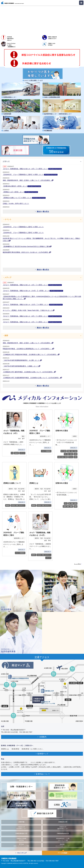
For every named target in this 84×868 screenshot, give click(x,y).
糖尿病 (8, 505)
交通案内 (42, 737)
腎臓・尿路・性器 (72, 451)
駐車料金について (42, 774)
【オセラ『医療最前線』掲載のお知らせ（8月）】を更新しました (32, 316)
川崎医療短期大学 (63, 834)
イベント (8, 219)
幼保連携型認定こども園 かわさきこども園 (63, 839)
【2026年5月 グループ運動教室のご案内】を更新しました (30, 175)
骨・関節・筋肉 (68, 454)
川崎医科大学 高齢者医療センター (63, 828)
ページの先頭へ (63, 853)
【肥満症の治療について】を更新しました (24, 198)
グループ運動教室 (46, 451)
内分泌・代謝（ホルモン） (18, 505)
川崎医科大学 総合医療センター (21, 828)
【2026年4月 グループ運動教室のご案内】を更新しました (23, 233)
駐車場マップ (42, 754)
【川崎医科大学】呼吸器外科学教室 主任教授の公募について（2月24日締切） (31, 355)
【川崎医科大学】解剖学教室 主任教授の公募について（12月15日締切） (29, 372)
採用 (6, 336)
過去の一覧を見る (42, 211)
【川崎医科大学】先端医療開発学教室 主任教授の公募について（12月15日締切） (32, 378)
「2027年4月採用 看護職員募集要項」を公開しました (22, 360)
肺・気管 (64, 451)
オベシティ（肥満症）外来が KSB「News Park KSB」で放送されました (29, 310)
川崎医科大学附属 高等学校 (21, 839)
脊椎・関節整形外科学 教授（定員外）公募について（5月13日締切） (28, 180)
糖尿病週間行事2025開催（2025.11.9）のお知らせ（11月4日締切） (27, 252)
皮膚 (75, 454)
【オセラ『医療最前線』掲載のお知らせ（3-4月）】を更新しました (33, 291)
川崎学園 (21, 822)
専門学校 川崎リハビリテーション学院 (21, 845)
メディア (8, 277)
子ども (71, 457)
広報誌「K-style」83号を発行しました (16, 203)
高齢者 (16, 453)
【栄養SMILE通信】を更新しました (22, 186)
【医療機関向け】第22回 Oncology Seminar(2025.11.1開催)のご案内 (27, 246)
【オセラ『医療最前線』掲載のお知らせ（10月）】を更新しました (33, 305)
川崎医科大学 (63, 822)
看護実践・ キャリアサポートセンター (63, 845)
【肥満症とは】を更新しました (20, 192)
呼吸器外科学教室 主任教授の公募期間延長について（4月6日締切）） (28, 349)
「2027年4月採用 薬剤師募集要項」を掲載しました (21, 366)
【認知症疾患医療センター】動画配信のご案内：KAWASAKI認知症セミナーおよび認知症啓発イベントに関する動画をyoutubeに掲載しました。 (42, 298)
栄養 (75, 457)
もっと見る (77, 564)
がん (66, 503)
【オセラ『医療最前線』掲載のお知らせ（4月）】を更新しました (32, 169)
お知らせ (6, 161)
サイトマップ (21, 853)
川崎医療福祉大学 (21, 834)
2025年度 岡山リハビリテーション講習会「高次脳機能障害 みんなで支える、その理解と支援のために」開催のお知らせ (41, 240)
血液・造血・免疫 (63, 457)
